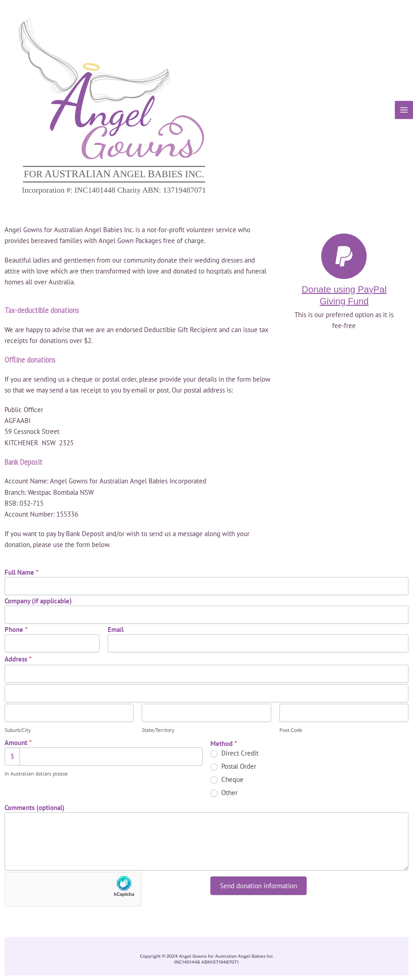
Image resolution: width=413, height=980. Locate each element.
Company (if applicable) (38, 601)
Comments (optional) (35, 808)
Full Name (22, 572)
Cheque (227, 780)
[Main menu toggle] (404, 110)
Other (224, 793)
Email (116, 629)
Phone (16, 629)
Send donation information (259, 886)
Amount (18, 743)
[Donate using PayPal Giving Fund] (344, 256)
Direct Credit (234, 753)
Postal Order (233, 766)
